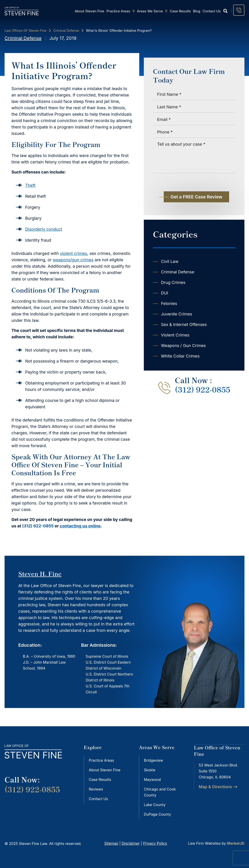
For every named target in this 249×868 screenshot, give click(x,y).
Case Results (180, 11)
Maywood (152, 780)
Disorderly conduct (44, 229)
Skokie (150, 770)
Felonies (169, 303)
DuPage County (157, 814)
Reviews (96, 789)
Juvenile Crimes (177, 314)
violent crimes (74, 253)
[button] (226, 11)
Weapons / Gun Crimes (183, 346)
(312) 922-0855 (38, 526)
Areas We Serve (152, 11)
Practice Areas (121, 11)
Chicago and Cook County (160, 792)
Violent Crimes (175, 335)
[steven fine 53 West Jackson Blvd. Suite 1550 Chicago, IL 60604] (219, 815)
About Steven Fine (89, 11)
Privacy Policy (155, 843)
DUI (165, 293)
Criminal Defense (66, 31)
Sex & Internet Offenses (184, 324)
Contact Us (212, 11)
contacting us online (80, 526)
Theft (30, 185)
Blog (197, 11)
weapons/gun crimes (73, 260)
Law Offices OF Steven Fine (25, 31)
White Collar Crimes (180, 356)
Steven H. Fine (40, 573)
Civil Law (170, 261)
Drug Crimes (173, 282)
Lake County (155, 805)
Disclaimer (131, 843)
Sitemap (111, 843)
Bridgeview (153, 760)
